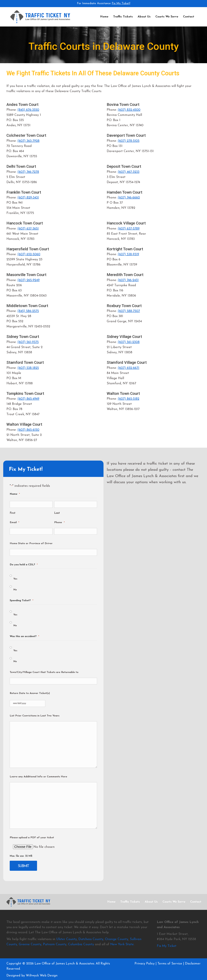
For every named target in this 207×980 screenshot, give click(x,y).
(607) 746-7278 (28, 172)
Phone (59, 523)
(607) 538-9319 (128, 254)
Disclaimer (193, 964)
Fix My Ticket (167, 946)
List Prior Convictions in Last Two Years (35, 716)
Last (57, 513)
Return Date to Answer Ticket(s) (30, 693)
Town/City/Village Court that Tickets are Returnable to (44, 672)
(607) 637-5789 (129, 229)
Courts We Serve (167, 17)
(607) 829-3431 (28, 198)
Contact (189, 17)
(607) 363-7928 (28, 141)
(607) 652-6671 (128, 368)
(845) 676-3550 (28, 110)
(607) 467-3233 (129, 172)
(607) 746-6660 (129, 198)
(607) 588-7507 (129, 311)
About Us (144, 17)
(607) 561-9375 (28, 342)
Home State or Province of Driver (31, 543)
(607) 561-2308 (129, 342)
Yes (15, 579)
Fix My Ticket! (121, 3)
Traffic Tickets (123, 17)
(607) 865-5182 (128, 399)
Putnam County (55, 944)
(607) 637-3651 (28, 229)
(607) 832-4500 (129, 110)
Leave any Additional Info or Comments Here (38, 777)
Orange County (117, 939)
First (13, 513)
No (15, 590)
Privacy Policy (145, 964)
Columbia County (81, 944)
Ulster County (67, 939)
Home (104, 17)
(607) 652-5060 (29, 254)
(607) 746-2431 (128, 280)
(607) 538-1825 (28, 368)
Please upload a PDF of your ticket (32, 838)
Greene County (30, 944)
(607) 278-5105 (129, 141)
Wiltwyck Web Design (42, 975)
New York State (122, 944)
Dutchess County (91, 939)
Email (14, 523)
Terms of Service (170, 964)
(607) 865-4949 (28, 399)
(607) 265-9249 (29, 280)
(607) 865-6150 (28, 430)
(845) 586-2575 (28, 311)
